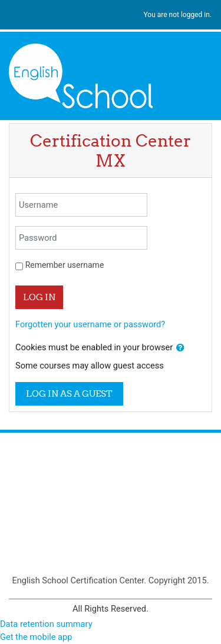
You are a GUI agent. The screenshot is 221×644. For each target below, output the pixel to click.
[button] (180, 348)
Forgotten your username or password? (90, 324)
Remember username (65, 265)
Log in (39, 297)
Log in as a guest (69, 394)
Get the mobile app (36, 637)
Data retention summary (46, 624)
